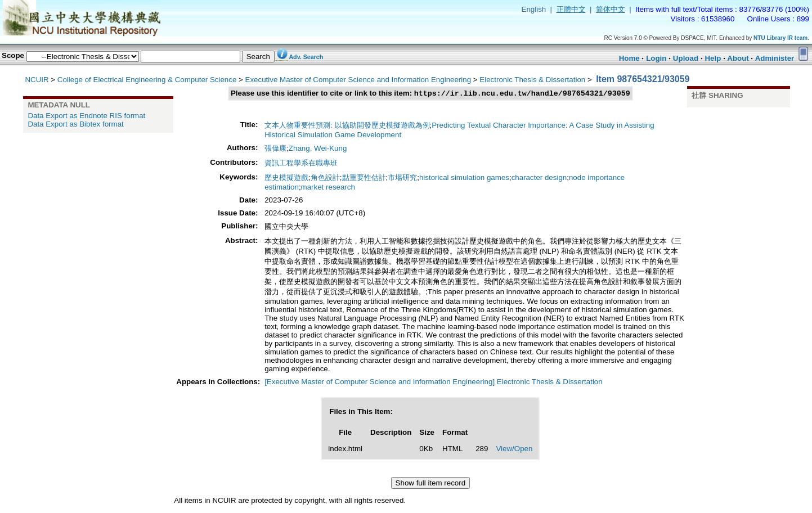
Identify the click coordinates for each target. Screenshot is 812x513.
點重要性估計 (364, 179)
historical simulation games (464, 179)
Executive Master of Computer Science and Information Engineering (358, 80)
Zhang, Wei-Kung (318, 149)
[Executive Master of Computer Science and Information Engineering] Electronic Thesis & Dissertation (434, 383)
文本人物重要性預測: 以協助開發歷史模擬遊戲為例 (347, 126)
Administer (775, 58)
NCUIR (37, 80)
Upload (686, 58)
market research (328, 188)
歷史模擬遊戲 (286, 179)
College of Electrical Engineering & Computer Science (147, 80)
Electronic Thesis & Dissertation (532, 80)
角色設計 (325, 179)
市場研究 (402, 179)
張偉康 (275, 149)
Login (656, 58)
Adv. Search (306, 57)
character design (539, 179)
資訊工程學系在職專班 (301, 164)
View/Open (514, 450)
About (738, 58)
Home (629, 58)
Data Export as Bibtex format (75, 124)
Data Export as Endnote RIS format (86, 116)
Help (713, 58)
